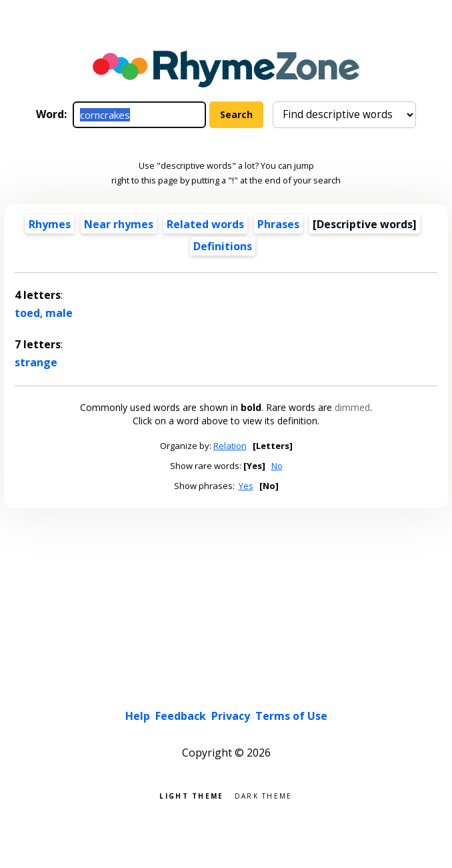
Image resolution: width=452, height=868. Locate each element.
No (277, 466)
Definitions (223, 246)
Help (138, 716)
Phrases (278, 224)
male (59, 313)
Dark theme (264, 795)
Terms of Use (291, 716)
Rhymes (50, 224)
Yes (246, 486)
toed (27, 313)
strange (36, 362)
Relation (230, 446)
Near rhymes (119, 224)
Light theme (191, 795)
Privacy (231, 716)
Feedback (181, 716)
